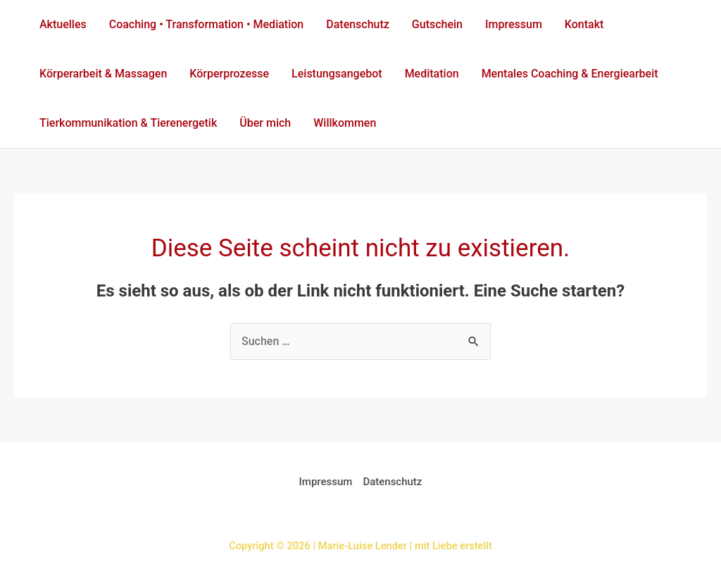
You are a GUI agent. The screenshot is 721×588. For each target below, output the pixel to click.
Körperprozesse (229, 74)
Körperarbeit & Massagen (103, 74)
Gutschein (437, 24)
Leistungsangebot (337, 74)
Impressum (514, 24)
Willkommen (345, 123)
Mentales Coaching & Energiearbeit (570, 74)
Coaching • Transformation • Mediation (207, 24)
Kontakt (584, 24)
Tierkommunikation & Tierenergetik (128, 123)
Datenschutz (358, 24)
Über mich (265, 123)
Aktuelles (63, 24)
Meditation (432, 74)
